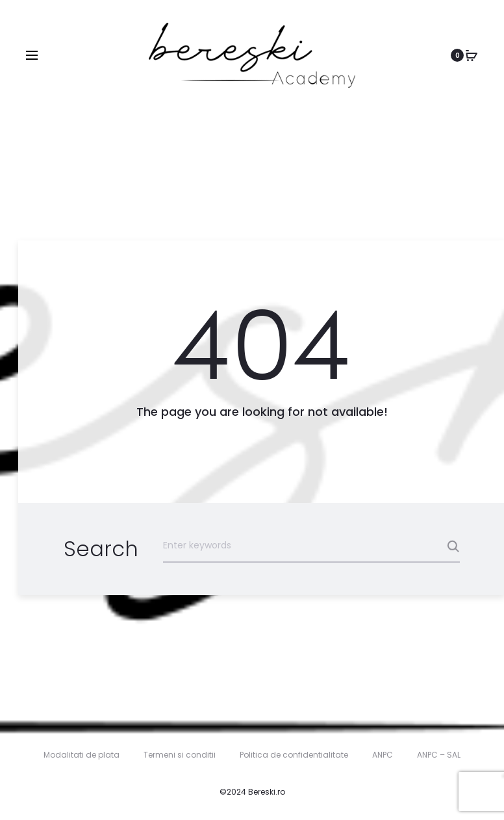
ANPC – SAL (439, 755)
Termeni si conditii (180, 755)
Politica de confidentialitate (294, 755)
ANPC (383, 755)
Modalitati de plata (82, 755)
